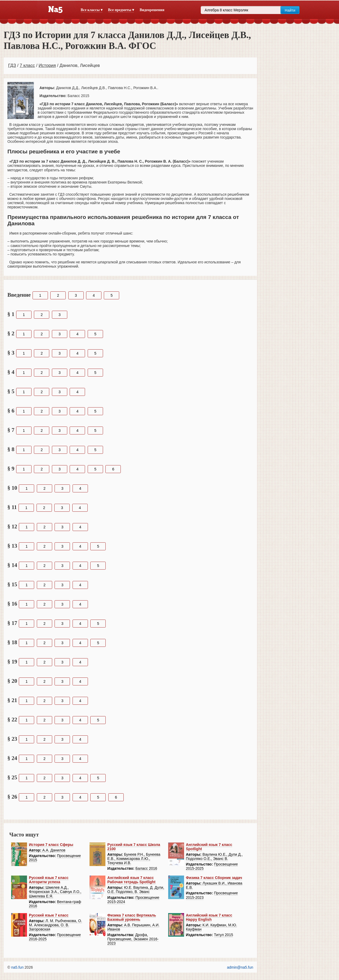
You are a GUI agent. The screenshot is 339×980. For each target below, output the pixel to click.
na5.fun (17, 967)
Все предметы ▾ (121, 10)
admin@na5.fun (240, 967)
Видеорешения (152, 10)
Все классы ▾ (92, 10)
